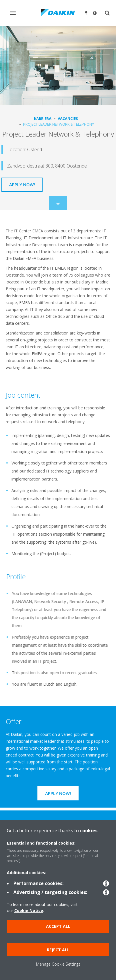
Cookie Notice (29, 910)
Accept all (58, 926)
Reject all (58, 950)
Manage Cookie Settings (58, 964)
